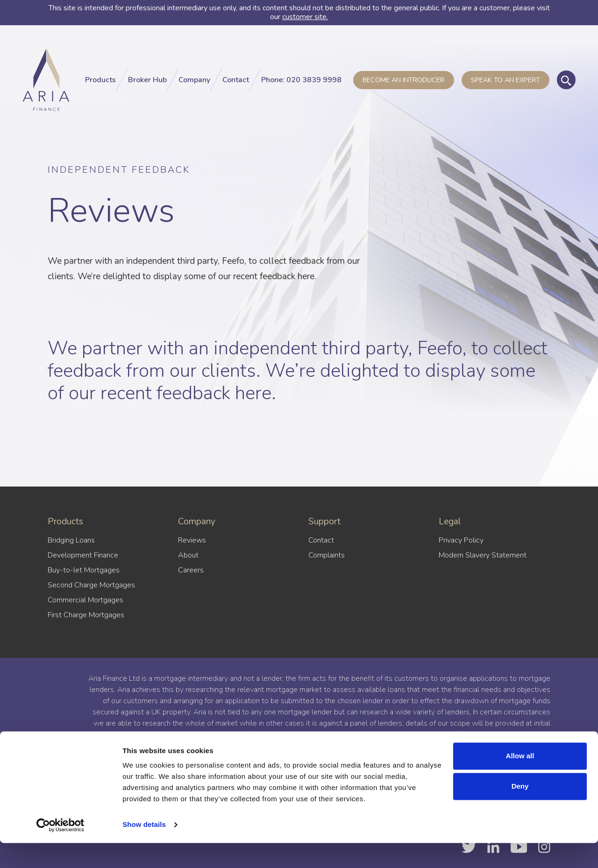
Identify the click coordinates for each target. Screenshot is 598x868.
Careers (191, 570)
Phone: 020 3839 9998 (301, 84)
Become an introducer (403, 84)
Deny (520, 811)
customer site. (305, 17)
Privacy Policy (461, 540)
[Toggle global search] (566, 84)
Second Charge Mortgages (91, 585)
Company (194, 84)
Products (100, 84)
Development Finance (83, 555)
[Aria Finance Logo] (49, 84)
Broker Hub (147, 84)
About (188, 555)
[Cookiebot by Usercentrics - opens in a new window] (61, 850)
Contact (236, 84)
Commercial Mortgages (85, 600)
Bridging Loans (71, 540)
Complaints (327, 555)
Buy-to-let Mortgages (84, 570)
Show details (144, 850)
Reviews (192, 540)
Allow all (520, 781)
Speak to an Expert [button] (505, 84)
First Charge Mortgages (86, 615)
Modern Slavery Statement (483, 555)
